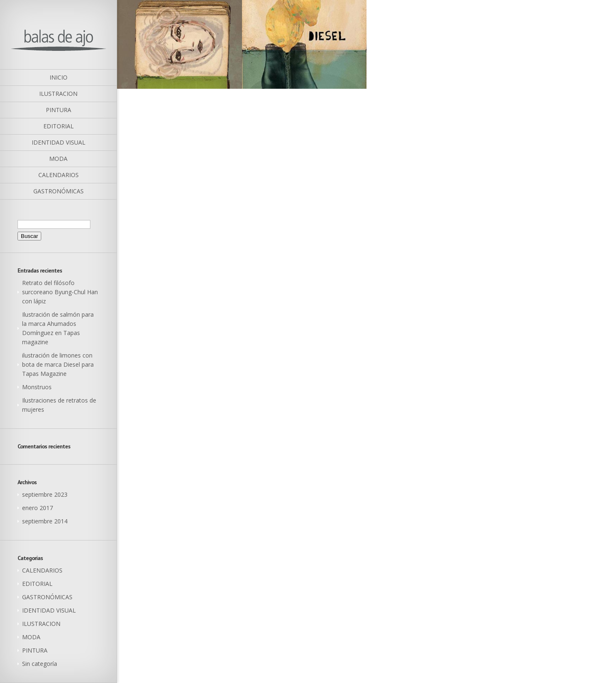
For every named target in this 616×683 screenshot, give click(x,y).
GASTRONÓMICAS (47, 597)
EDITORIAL (37, 584)
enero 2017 (37, 508)
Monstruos (37, 387)
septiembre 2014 (45, 521)
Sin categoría (40, 664)
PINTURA (35, 650)
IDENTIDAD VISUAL (49, 610)
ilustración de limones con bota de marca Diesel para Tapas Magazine (58, 364)
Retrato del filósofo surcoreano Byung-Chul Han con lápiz (60, 292)
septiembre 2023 (45, 494)
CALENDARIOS (42, 570)
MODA (31, 637)
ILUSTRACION (41, 624)
